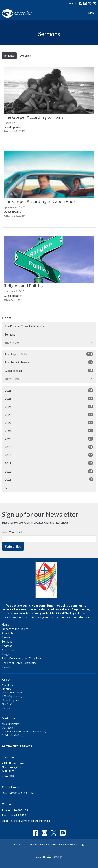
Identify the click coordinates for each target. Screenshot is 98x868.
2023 (49, 415)
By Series (25, 56)
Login (83, 844)
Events (6, 637)
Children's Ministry (12, 735)
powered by (49, 857)
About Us (7, 633)
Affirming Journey (12, 696)
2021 (49, 431)
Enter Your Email (12, 532)
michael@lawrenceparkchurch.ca (30, 821)
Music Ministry (10, 724)
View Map (8, 776)
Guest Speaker (49, 370)
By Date (9, 56)
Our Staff (7, 704)
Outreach (7, 728)
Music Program (10, 700)
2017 (49, 463)
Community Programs (17, 746)
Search (72, 3)
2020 (49, 439)
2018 (49, 455)
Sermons (10, 334)
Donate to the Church (15, 629)
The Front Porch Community (19, 663)
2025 (49, 398)
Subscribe (13, 546)
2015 (49, 479)
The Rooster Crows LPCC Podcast (26, 326)
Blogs (5, 654)
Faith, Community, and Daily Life (21, 658)
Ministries (8, 650)
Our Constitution (12, 692)
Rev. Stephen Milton (49, 354)
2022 (49, 423)
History (6, 708)
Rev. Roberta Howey (49, 362)
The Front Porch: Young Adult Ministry (24, 731)
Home (5, 624)
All (6, 488)
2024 (49, 407)
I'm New (7, 689)
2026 (49, 390)
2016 (49, 471)
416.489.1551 (21, 810)
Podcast (7, 646)
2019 (49, 447)
